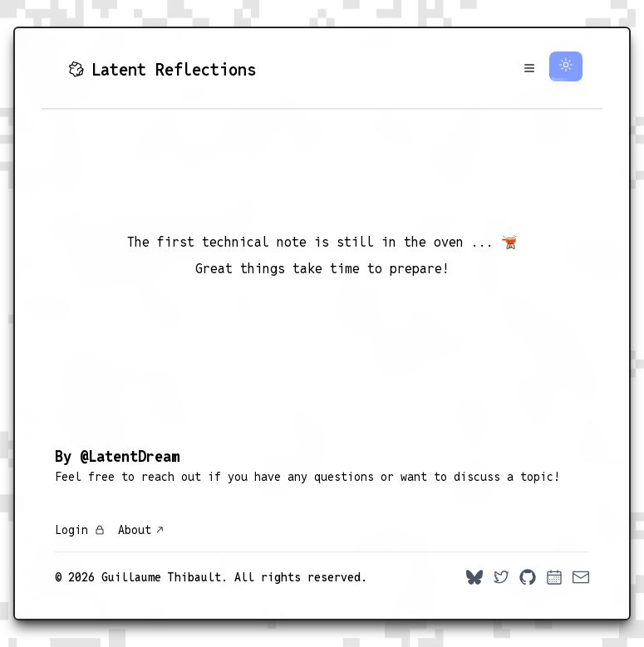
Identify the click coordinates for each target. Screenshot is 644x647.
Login (80, 530)
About (141, 530)
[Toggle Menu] (529, 68)
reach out (171, 477)
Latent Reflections (162, 70)
